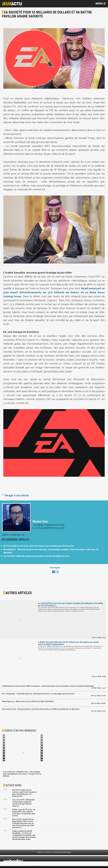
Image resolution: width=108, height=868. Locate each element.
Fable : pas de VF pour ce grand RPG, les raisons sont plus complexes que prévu (24, 813)
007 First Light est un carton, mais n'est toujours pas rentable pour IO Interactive (39, 546)
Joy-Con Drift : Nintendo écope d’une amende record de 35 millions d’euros (36, 556)
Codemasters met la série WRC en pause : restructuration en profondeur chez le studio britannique (48, 686)
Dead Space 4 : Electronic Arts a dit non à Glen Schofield (28, 701)
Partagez (55, 568)
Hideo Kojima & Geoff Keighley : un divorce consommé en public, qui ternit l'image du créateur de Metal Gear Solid (24, 835)
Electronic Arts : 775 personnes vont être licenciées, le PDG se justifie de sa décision (41, 709)
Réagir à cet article (15, 495)
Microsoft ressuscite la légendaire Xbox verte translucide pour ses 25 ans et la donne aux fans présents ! (23, 823)
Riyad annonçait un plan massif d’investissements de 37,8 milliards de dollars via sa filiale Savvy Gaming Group (54, 292)
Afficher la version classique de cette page (54, 852)
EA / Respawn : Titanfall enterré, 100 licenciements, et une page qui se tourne (38, 694)
